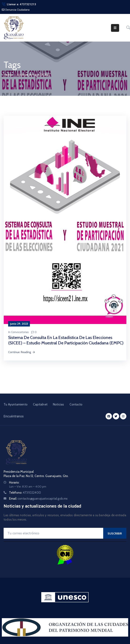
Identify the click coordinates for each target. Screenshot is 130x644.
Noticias (58, 404)
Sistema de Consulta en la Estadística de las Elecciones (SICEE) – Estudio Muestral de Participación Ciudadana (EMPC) (66, 340)
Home (8, 75)
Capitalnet (40, 404)
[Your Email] (53, 533)
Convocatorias (20, 332)
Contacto (76, 404)
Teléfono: (25, 493)
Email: (38, 499)
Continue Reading (22, 352)
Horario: (14, 482)
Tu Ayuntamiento (16, 404)
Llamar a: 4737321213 (21, 4)
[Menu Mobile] (115, 28)
